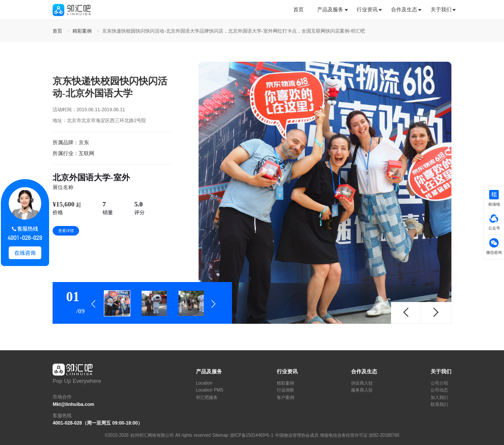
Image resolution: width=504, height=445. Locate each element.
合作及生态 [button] (404, 10)
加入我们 (439, 398)
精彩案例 (285, 383)
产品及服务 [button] (330, 10)
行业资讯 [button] (367, 10)
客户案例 (285, 398)
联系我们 (439, 405)
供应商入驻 (362, 383)
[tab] (302, 10)
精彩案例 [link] (83, 31)
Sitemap (220, 435)
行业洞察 (285, 390)
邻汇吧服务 (207, 398)
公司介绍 (439, 383)
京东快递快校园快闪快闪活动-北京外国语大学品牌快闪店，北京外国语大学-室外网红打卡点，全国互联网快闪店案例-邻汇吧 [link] (234, 31)
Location (204, 383)
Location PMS (210, 390)
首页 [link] (58, 31)
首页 (298, 10)
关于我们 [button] (441, 10)
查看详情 (66, 231)
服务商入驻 (362, 390)
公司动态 (439, 390)
